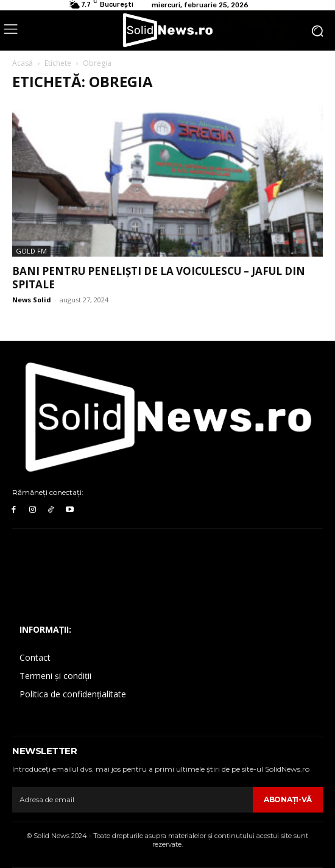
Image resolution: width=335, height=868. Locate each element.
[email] (132, 800)
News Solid (32, 300)
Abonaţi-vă (288, 799)
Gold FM (31, 251)
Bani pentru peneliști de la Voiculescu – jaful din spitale (159, 278)
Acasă (23, 63)
